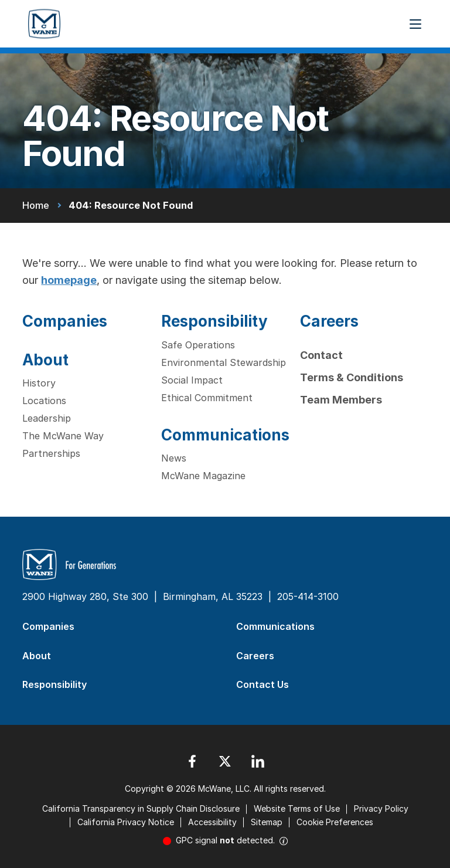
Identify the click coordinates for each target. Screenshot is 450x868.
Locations (44, 401)
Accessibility (212, 822)
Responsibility (214, 321)
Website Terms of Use (297, 808)
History (39, 383)
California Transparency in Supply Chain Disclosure (141, 808)
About (45, 360)
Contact (321, 355)
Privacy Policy (381, 808)
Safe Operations (198, 345)
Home (36, 205)
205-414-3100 (308, 596)
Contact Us (262, 684)
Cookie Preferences (335, 822)
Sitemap (267, 822)
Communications (225, 435)
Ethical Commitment (207, 398)
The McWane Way (63, 436)
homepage (69, 280)
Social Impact (192, 380)
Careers (329, 321)
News (174, 458)
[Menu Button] (415, 24)
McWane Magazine (203, 476)
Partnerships (51, 453)
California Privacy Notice (126, 822)
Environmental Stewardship (224, 362)
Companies (65, 321)
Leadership (47, 418)
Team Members (341, 400)
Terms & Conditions (352, 377)
